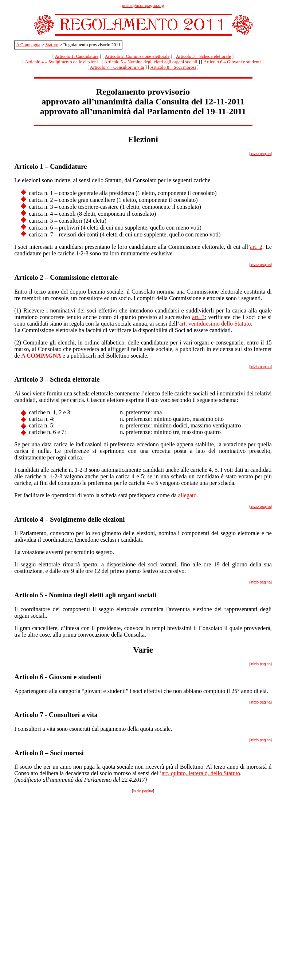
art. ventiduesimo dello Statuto (215, 324)
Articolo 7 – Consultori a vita (117, 67)
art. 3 (198, 317)
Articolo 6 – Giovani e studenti (232, 62)
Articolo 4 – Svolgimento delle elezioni (62, 62)
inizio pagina (260, 154)
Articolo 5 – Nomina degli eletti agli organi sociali (151, 62)
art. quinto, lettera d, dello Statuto (201, 773)
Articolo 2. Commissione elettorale (137, 56)
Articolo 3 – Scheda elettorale (203, 56)
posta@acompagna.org (143, 5)
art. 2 (256, 247)
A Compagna (28, 45)
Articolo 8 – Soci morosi (173, 67)
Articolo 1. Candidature (77, 56)
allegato (187, 495)
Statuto (52, 45)
